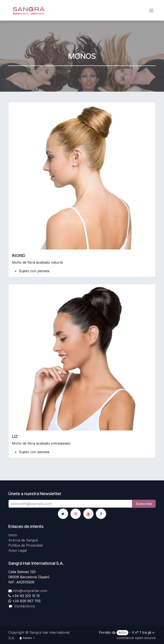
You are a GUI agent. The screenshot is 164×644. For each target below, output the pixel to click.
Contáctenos (25, 606)
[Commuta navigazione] (151, 10)
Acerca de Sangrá (23, 540)
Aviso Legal (18, 550)
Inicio (13, 535)
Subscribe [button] (144, 504)
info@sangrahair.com (30, 591)
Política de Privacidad (26, 545)
